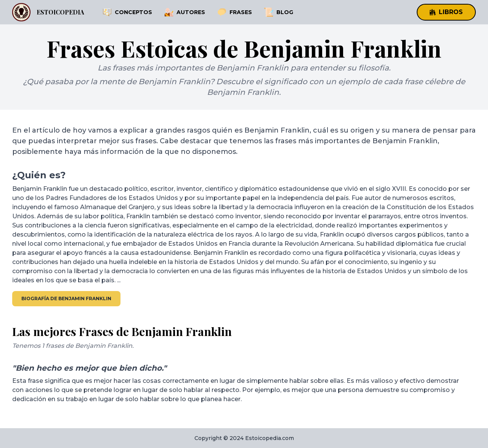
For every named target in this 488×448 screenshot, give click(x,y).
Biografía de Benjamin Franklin (66, 298)
